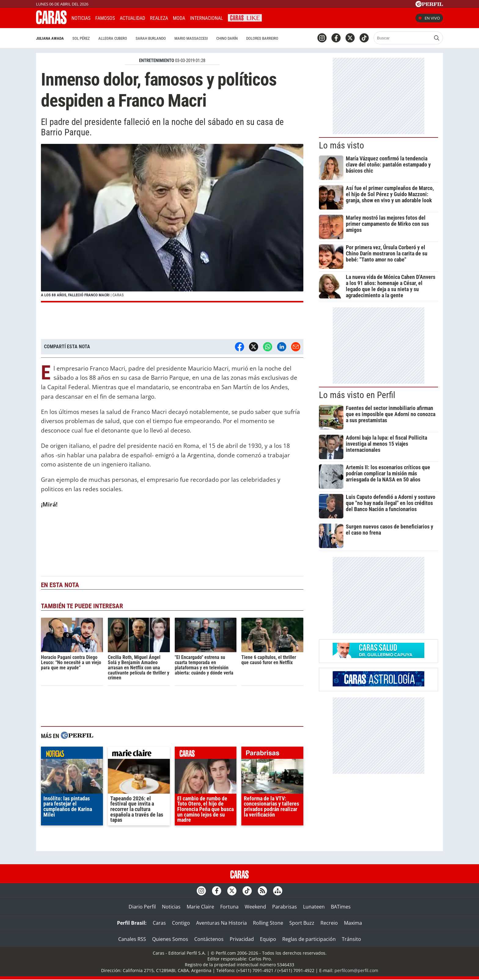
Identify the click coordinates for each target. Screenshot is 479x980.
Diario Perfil (142, 907)
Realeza (159, 18)
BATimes (341, 907)
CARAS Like (245, 17)
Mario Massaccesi (191, 38)
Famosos (105, 18)
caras (206, 754)
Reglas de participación (309, 939)
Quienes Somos (170, 939)
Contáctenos (209, 939)
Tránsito (351, 939)
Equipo (268, 939)
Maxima (353, 923)
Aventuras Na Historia (221, 923)
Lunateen (314, 907)
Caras (159, 923)
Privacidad (242, 939)
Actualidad (132, 18)
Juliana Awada (50, 38)
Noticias (81, 18)
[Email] (296, 347)
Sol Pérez (81, 38)
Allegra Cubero (113, 38)
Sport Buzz (302, 923)
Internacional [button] (207, 18)
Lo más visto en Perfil (357, 395)
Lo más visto (342, 145)
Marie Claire (200, 907)
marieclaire (139, 754)
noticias (72, 754)
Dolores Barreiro (262, 38)
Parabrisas (285, 907)
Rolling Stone (268, 923)
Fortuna (229, 907)
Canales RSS (132, 939)
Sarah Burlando (151, 38)
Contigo (181, 923)
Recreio (329, 923)
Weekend (255, 907)
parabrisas (272, 754)
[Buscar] (403, 38)
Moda (179, 18)
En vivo (429, 18)
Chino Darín (227, 38)
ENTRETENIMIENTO (157, 60)
